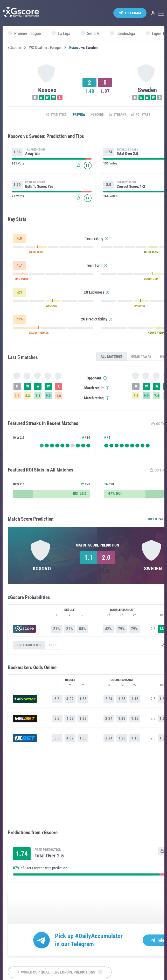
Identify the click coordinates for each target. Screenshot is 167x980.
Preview (74, 115)
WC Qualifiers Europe (45, 48)
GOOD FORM (151, 280)
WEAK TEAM (36, 253)
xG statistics (48, 115)
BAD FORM (22, 280)
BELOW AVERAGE (39, 334)
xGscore (14, 48)
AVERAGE (52, 307)
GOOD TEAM (151, 253)
